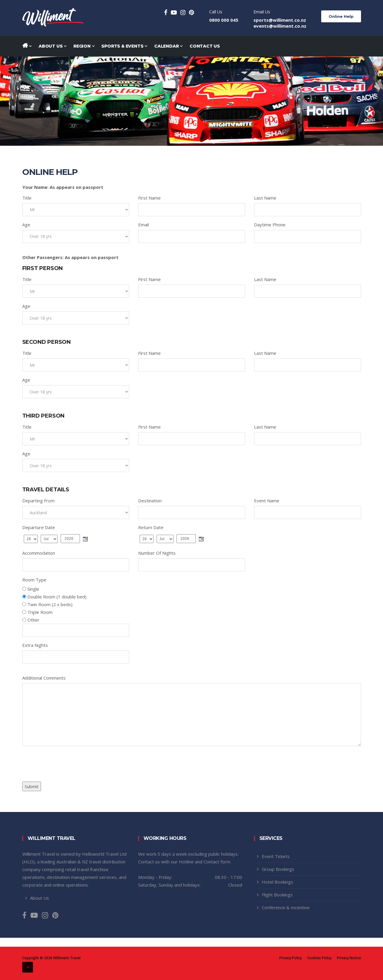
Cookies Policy (319, 958)
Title (27, 198)
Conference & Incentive (286, 907)
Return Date (151, 527)
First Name (149, 198)
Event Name (267, 501)
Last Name (265, 198)
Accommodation (39, 553)
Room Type (34, 580)
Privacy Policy (291, 958)
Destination (150, 501)
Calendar (168, 46)
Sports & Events (124, 46)
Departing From (38, 501)
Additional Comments (44, 678)
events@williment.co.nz (280, 26)
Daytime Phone (270, 225)
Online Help (341, 16)
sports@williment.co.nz (280, 20)
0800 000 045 (224, 20)
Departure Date (39, 527)
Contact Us (205, 46)
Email (144, 225)
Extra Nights (35, 645)
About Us (52, 46)
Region (84, 46)
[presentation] (67, 762)
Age (26, 225)
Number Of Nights (157, 553)
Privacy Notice (349, 958)
